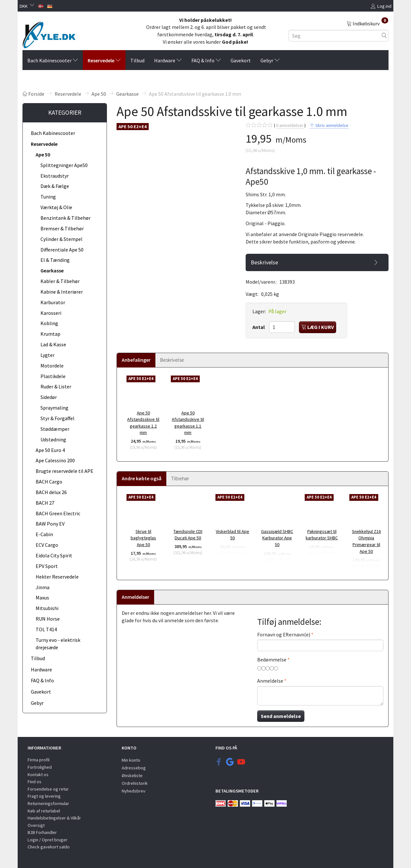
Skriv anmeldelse (331, 125)
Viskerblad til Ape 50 (232, 535)
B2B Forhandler (42, 832)
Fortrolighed (40, 767)
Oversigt (36, 825)
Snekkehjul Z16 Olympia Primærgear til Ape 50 (366, 541)
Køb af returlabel (44, 811)
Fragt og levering (44, 796)
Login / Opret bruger (48, 840)
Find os (35, 782)
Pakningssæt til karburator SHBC (322, 535)
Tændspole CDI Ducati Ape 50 (188, 535)
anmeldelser (290, 125)
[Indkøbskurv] (367, 23)
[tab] (317, 262)
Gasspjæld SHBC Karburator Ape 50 (277, 538)
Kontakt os (38, 775)
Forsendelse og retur (48, 789)
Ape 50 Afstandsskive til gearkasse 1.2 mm (143, 423)
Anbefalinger (136, 360)
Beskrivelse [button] (264, 262)
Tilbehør (180, 478)
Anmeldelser (136, 597)
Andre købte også (142, 478)
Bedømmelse (272, 660)
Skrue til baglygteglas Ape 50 (143, 538)
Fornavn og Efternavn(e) (284, 634)
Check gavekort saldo (49, 847)
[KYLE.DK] (49, 33)
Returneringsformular (48, 803)
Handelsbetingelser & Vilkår (54, 818)
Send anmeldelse (281, 716)
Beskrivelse (172, 360)
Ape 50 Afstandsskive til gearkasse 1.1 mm (188, 423)
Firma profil (39, 760)
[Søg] (384, 35)
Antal (259, 327)
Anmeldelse (270, 681)
